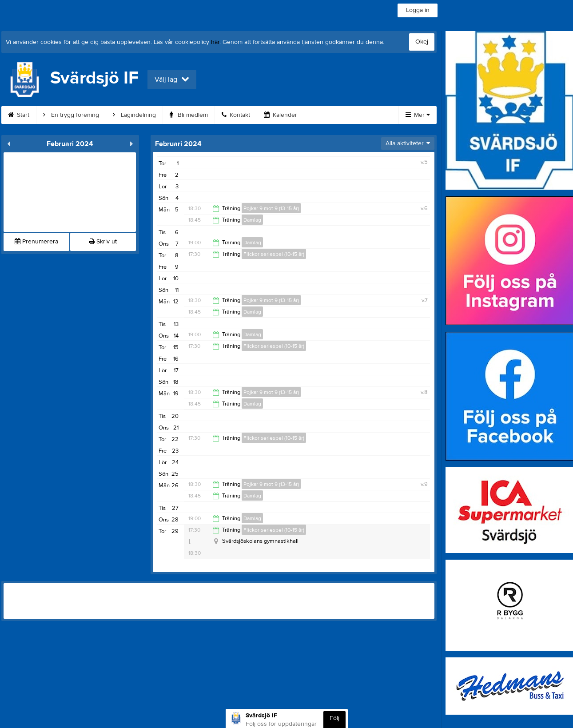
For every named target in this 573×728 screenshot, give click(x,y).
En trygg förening (71, 115)
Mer (418, 115)
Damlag (252, 220)
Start (19, 115)
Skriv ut (103, 242)
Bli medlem (189, 115)
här (215, 42)
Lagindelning (134, 115)
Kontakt (236, 115)
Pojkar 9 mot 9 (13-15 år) (271, 208)
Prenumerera (36, 242)
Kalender (281, 115)
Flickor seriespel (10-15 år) (274, 254)
